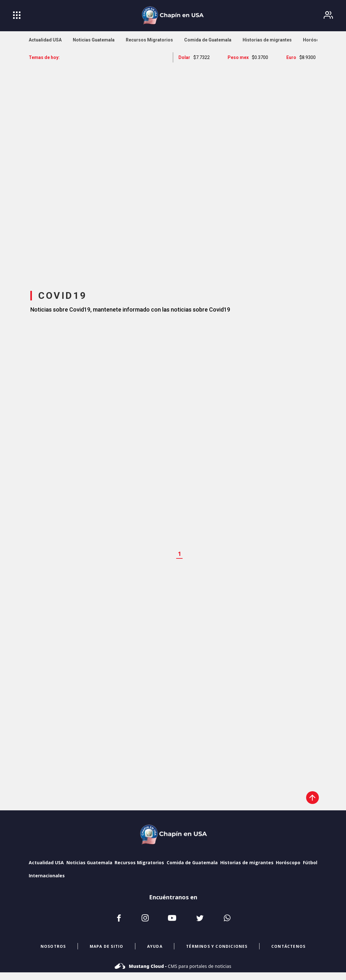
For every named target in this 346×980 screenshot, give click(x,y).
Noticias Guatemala (89, 862)
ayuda (155, 946)
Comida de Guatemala (192, 862)
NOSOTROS (53, 946)
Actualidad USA (46, 862)
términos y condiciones (217, 946)
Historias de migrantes (247, 862)
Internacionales (47, 876)
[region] (173, 171)
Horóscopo (288, 862)
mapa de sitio (107, 946)
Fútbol (310, 862)
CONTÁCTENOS (288, 946)
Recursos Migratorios (139, 862)
